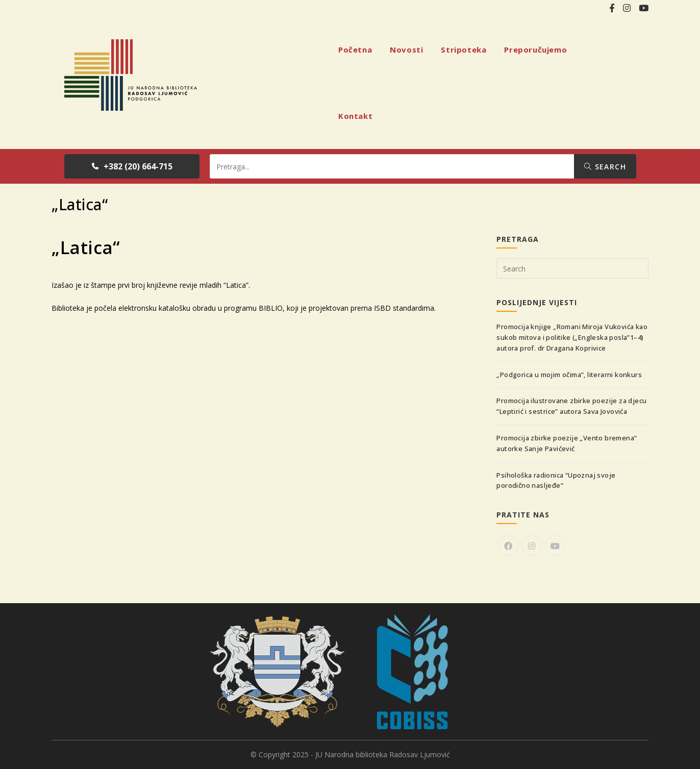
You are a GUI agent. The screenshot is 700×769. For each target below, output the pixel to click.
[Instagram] (532, 545)
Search (605, 167)
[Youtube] (555, 545)
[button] (132, 166)
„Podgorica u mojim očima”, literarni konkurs (569, 375)
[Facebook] (508, 545)
